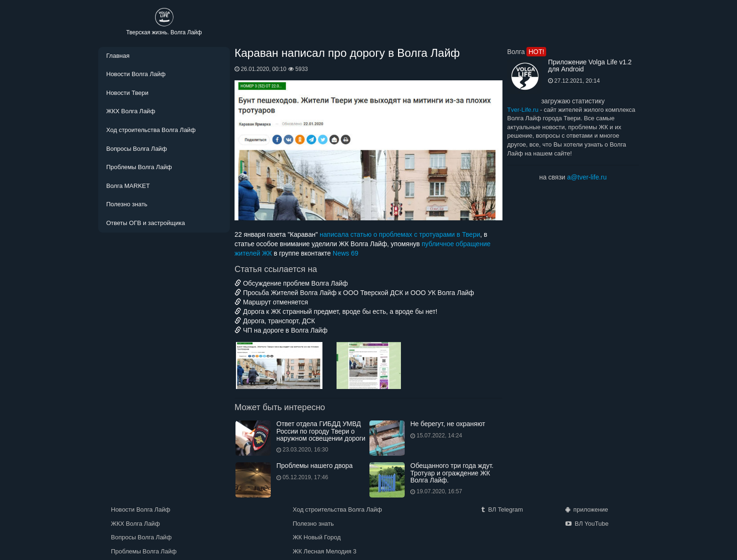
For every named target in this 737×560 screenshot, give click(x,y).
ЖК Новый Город (317, 537)
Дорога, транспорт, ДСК (275, 321)
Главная (118, 56)
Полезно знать (127, 204)
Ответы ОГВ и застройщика (145, 223)
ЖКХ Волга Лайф (131, 111)
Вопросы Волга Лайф (137, 149)
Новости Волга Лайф (136, 74)
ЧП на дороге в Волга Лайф (281, 330)
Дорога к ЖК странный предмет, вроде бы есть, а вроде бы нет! (336, 311)
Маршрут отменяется (271, 302)
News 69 (345, 253)
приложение (587, 509)
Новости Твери (127, 93)
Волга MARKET (128, 186)
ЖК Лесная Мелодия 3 (325, 551)
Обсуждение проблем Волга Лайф (291, 283)
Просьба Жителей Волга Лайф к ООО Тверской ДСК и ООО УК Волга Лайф (354, 293)
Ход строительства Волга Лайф (151, 130)
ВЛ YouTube (587, 524)
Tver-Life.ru (523, 110)
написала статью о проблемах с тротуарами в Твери (400, 234)
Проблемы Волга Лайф (139, 167)
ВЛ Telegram (502, 509)
